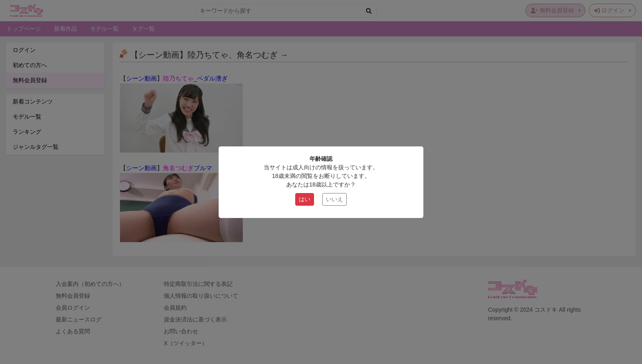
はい (305, 199)
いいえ (335, 199)
